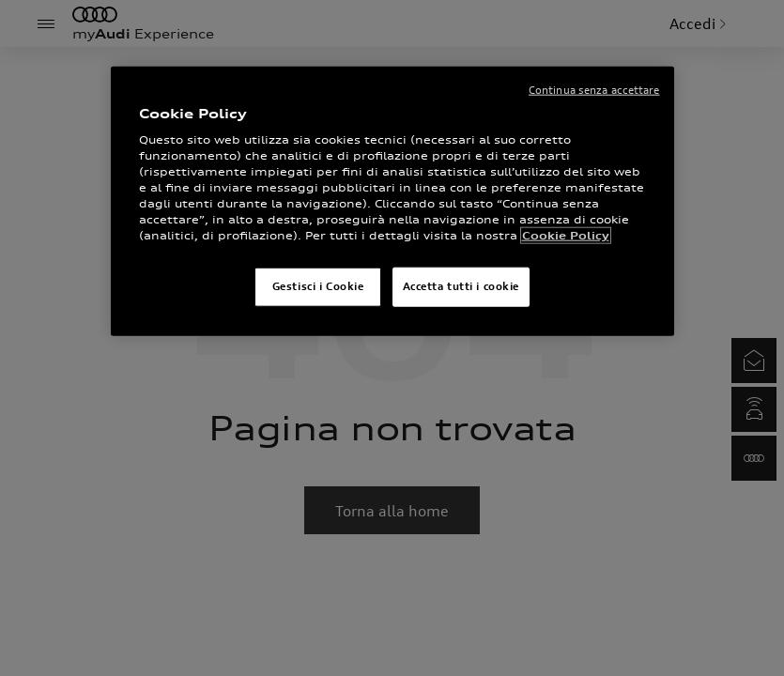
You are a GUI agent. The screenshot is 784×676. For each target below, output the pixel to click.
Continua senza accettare (594, 90)
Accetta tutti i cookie (461, 286)
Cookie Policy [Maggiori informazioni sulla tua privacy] (566, 236)
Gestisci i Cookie (318, 286)
